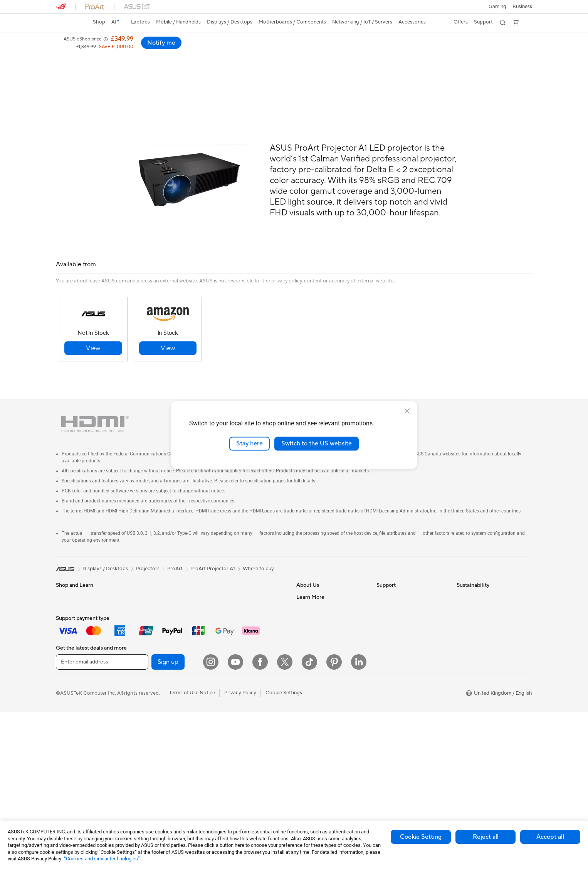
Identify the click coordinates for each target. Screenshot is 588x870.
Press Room (310, 626)
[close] (407, 411)
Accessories (70, 649)
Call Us (385, 626)
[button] (497, 7)
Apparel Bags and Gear (241, 702)
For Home (67, 591)
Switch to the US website (317, 443)
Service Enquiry (394, 591)
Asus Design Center (319, 725)
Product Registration (400, 603)
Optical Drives (152, 719)
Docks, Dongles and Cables (246, 759)
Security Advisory (397, 637)
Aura (302, 748)
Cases (143, 672)
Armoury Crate (313, 736)
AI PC (303, 713)
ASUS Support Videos (402, 649)
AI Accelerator (152, 730)
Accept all (550, 837)
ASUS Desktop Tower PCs (86, 742)
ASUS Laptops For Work (84, 615)
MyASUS (387, 660)
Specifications (103, 53)
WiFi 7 (143, 754)
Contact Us (309, 591)
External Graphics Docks (164, 695)
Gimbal (223, 725)
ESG (462, 579)
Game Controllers (235, 690)
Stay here (249, 443)
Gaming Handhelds (78, 673)
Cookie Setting (421, 837)
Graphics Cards (154, 638)
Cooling (145, 649)
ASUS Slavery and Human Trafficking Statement (326, 652)
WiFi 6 (222, 579)
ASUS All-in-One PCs (80, 731)
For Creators (71, 626)
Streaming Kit (231, 713)
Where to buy (258, 551)
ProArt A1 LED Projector (98, 40)
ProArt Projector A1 (213, 551)
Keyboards (228, 655)
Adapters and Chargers (242, 748)
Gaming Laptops (75, 638)
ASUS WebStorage (318, 637)
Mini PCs (146, 591)
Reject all (486, 837)
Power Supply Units (158, 661)
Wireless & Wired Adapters (245, 632)
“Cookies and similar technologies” (102, 859)
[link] (69, 23)
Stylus (222, 736)
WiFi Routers (230, 591)
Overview (66, 53)
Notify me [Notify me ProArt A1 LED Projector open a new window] (512, 43)
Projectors (68, 719)
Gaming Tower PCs (77, 754)
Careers (305, 678)
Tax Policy (308, 667)
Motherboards (152, 626)
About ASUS (311, 579)
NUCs (143, 579)
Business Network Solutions (247, 620)
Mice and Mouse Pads (240, 667)
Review (137, 53)
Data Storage (151, 684)
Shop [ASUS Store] (99, 22)
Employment (311, 603)
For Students (71, 603)
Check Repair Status (400, 579)
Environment (471, 591)
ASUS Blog (309, 702)
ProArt (175, 551)
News (303, 614)
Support (165, 53)
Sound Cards (150, 707)
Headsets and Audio (238, 679)
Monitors (66, 708)
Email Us (386, 614)
